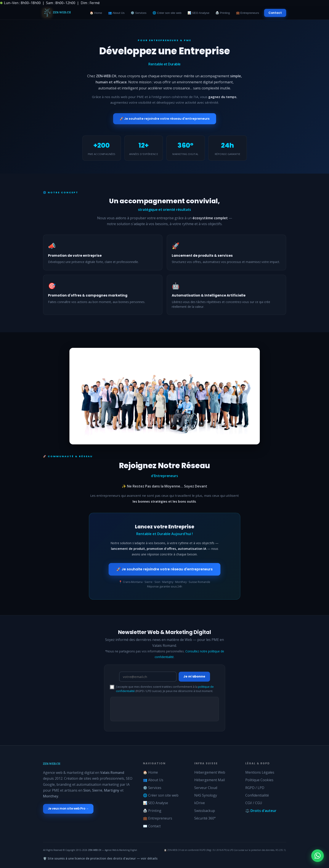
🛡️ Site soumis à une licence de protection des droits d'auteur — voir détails (100, 858)
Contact (275, 13)
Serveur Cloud (206, 788)
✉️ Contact (152, 826)
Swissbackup (205, 811)
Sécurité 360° (205, 818)
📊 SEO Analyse (198, 13)
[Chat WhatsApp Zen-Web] (318, 856)
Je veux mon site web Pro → (68, 809)
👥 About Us (116, 13)
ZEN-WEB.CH (52, 764)
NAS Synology (206, 795)
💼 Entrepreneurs (248, 13)
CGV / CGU (254, 803)
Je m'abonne (194, 676)
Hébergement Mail (209, 780)
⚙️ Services (139, 13)
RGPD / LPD (255, 788)
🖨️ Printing (223, 13)
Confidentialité (257, 795)
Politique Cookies (259, 780)
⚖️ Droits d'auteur (261, 811)
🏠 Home (96, 13)
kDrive (200, 803)
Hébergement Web (210, 772)
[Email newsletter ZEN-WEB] (148, 677)
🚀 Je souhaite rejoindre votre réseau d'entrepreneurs (165, 119)
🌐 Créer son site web (167, 13)
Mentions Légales (260, 772)
